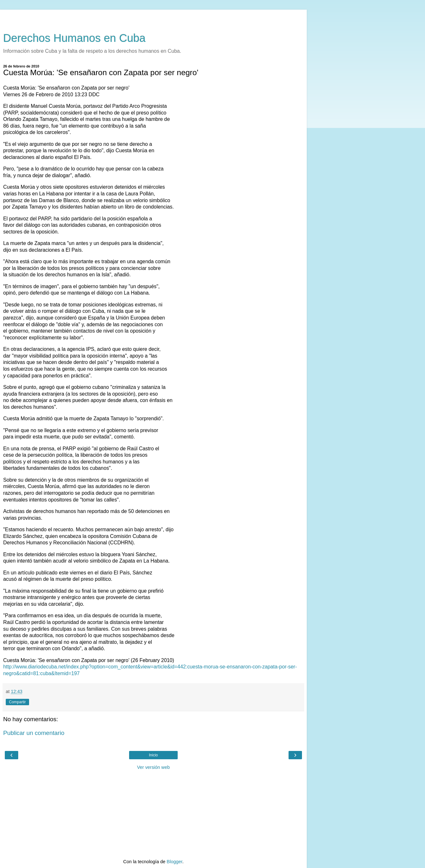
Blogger (175, 862)
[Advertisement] (153, 18)
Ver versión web (153, 767)
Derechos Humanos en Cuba (74, 38)
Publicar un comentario (34, 733)
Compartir (17, 702)
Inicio (153, 755)
